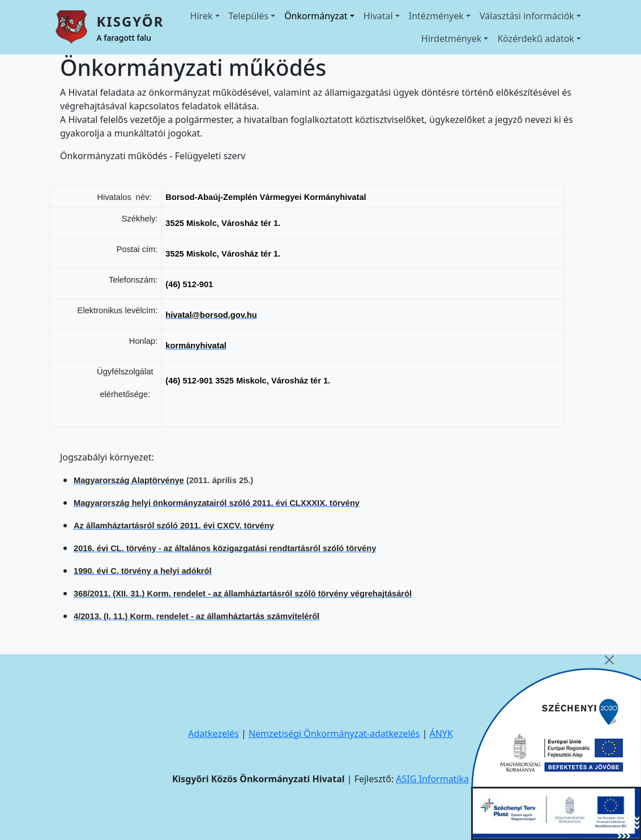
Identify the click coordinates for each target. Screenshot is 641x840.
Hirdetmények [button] (452, 39)
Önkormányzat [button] (316, 16)
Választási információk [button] (527, 16)
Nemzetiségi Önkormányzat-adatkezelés (334, 734)
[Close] (609, 660)
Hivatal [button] (378, 16)
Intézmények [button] (436, 16)
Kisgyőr (130, 21)
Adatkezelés (213, 734)
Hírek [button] (202, 16)
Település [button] (249, 16)
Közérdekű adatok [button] (536, 39)
